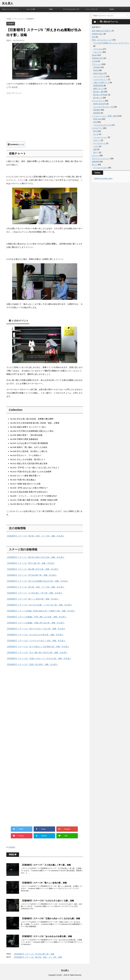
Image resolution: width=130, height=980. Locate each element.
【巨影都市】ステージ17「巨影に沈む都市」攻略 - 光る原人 (32, 664)
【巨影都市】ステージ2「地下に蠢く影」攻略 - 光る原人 (31, 563)
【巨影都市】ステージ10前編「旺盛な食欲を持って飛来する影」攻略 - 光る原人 (41, 611)
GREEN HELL (97, 34)
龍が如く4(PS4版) (100, 95)
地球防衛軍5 (98, 86)
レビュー (95, 155)
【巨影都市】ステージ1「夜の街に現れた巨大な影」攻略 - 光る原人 (35, 557)
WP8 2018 (97, 119)
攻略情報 (95, 162)
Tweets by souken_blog (103, 178)
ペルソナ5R (31, 9)
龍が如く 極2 (98, 92)
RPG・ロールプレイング (102, 40)
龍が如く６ (98, 98)
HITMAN (97, 67)
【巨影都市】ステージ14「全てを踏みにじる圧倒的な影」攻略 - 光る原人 (38, 647)
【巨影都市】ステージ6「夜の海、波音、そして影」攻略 (38, 957)
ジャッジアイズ (91, 9)
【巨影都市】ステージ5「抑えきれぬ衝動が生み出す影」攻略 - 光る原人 (37, 581)
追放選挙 (97, 113)
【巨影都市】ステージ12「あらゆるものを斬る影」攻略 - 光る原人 (35, 635)
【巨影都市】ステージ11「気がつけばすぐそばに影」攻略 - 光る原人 (36, 629)
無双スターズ (99, 89)
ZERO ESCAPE (100, 104)
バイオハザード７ (100, 79)
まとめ (96, 134)
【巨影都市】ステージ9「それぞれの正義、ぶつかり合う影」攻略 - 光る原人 (39, 605)
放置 (95, 149)
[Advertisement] (28, 120)
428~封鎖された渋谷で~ (102, 31)
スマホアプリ (97, 128)
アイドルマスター (100, 168)
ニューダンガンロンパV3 (103, 107)
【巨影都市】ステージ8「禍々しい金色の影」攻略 (44, 883)
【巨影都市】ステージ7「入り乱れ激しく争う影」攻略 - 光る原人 (34, 593)
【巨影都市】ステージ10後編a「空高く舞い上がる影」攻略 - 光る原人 (36, 617)
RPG (95, 131)
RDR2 (112, 9)
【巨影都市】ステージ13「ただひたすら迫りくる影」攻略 (47, 901)
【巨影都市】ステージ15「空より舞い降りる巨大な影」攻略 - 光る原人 (37, 653)
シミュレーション (100, 137)
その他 (95, 61)
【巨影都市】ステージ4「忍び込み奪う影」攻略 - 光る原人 (32, 575)
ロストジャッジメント (10, 9)
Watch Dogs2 (99, 73)
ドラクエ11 (98, 49)
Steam (94, 55)
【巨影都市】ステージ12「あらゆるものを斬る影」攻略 (46, 936)
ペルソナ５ (98, 52)
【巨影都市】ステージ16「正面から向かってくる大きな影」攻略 (51, 918)
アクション (96, 64)
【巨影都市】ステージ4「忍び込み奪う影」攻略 (34, 954)
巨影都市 (12, 847)
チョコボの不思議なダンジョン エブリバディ (111, 43)
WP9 (51, 9)
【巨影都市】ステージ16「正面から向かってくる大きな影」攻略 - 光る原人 (39, 658)
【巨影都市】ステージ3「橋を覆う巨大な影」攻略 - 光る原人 (32, 569)
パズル (96, 146)
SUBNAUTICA (98, 58)
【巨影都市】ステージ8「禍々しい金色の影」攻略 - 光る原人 (32, 599)
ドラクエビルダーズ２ (71, 9)
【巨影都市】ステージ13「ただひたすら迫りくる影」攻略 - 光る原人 (36, 641)
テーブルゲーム (99, 143)
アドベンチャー (98, 101)
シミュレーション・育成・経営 (104, 116)
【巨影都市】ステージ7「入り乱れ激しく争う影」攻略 (46, 865)
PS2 (94, 37)
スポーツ (97, 140)
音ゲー (96, 152)
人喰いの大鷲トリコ (101, 82)
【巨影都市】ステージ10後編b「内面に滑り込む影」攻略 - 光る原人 (35, 623)
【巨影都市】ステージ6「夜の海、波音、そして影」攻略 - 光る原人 (35, 536)
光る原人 (8, 3)
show (21, 145)
